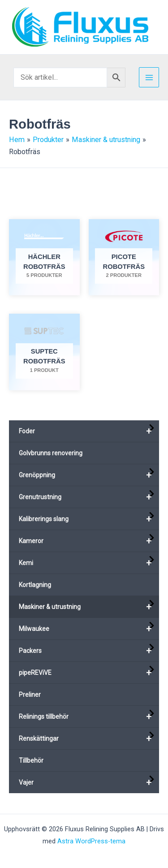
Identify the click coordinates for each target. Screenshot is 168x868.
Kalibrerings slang (89, 519)
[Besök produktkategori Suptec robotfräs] (44, 352)
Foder (89, 431)
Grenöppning (89, 475)
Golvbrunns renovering (51, 453)
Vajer (89, 782)
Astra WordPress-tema (91, 841)
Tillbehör (31, 760)
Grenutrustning (89, 497)
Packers (89, 651)
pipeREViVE (89, 673)
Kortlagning (35, 585)
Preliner (30, 695)
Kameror (89, 541)
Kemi (89, 563)
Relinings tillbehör (89, 717)
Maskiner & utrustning (89, 607)
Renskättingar (89, 738)
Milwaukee (89, 629)
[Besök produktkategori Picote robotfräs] (124, 257)
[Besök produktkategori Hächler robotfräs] (44, 257)
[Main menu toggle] (149, 77)
